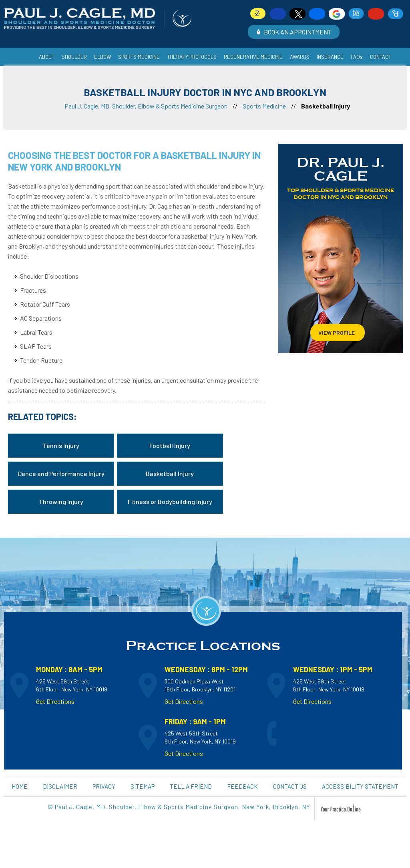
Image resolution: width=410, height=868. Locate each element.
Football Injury (170, 445)
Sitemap (143, 786)
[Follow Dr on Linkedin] (317, 14)
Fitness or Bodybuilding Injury (170, 501)
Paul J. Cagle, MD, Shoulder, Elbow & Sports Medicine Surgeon (146, 106)
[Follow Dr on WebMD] (356, 14)
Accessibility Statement (360, 786)
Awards (300, 57)
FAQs (357, 57)
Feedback (242, 786)
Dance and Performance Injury (61, 473)
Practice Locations (203, 646)
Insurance (330, 57)
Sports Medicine (264, 106)
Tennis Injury (61, 445)
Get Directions (55, 701)
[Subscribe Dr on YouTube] (376, 14)
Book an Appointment (298, 32)
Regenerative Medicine (253, 57)
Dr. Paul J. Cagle (341, 169)
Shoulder (74, 57)
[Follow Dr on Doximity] (396, 14)
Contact (381, 57)
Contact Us (290, 786)
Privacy (104, 786)
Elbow (102, 57)
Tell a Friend (191, 786)
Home (25, 52)
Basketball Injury (170, 473)
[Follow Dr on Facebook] (278, 14)
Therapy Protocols (192, 57)
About (47, 57)
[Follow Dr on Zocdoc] (258, 14)
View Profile (337, 333)
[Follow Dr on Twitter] (297, 14)
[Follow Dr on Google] (337, 14)
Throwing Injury (61, 501)
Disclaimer (60, 786)
